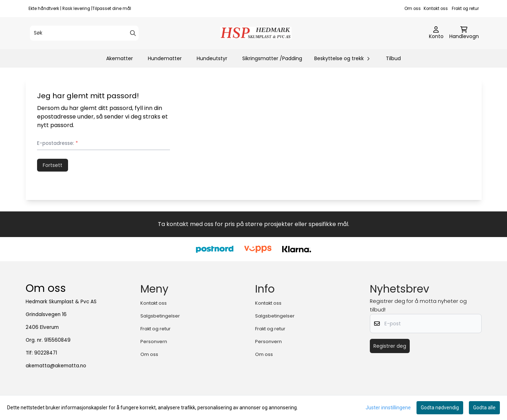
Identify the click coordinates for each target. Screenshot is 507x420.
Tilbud (393, 58)
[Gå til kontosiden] (436, 33)
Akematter (120, 58)
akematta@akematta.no (56, 366)
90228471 (46, 353)
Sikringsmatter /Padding (272, 58)
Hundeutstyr (212, 58)
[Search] (133, 33)
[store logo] (256, 33)
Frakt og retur (465, 9)
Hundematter (165, 58)
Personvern (154, 342)
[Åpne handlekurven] (464, 33)
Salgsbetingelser (160, 316)
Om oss (413, 9)
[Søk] (84, 33)
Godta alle (484, 408)
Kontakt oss (436, 9)
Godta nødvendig (440, 408)
